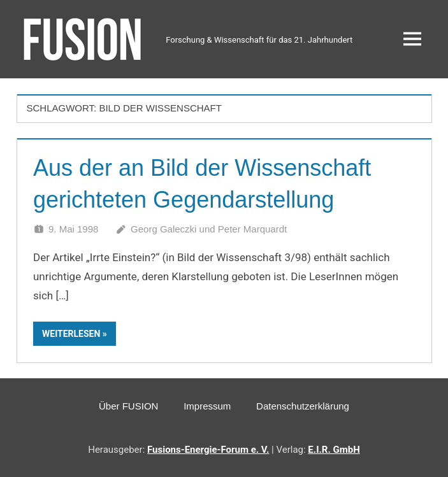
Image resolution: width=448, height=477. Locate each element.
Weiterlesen (71, 334)
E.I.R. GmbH (334, 450)
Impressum (207, 406)
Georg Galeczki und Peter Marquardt (209, 229)
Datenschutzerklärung (303, 406)
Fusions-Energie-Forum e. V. (208, 450)
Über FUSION (128, 406)
